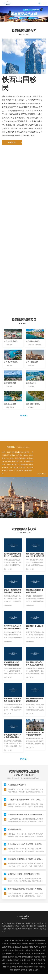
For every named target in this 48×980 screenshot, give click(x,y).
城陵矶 (42, 944)
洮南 (26, 970)
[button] (19, 20)
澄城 (8, 967)
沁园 (44, 960)
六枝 (44, 950)
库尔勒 (28, 950)
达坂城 (33, 950)
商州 (32, 957)
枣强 (9, 957)
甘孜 (25, 960)
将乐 (18, 960)
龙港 (6, 957)
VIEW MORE (42, 474)
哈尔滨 (40, 960)
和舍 (39, 954)
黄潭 (42, 954)
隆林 (27, 944)
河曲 (14, 963)
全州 (20, 947)
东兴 (13, 957)
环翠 (39, 947)
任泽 (20, 950)
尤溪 (35, 963)
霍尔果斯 (30, 967)
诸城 (9, 947)
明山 (18, 967)
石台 (35, 954)
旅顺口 (28, 957)
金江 (22, 960)
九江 (29, 970)
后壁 (15, 967)
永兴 (15, 970)
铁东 (28, 954)
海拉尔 (43, 963)
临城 (4, 963)
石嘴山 (36, 967)
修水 (23, 957)
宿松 (7, 963)
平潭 (21, 954)
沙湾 (25, 954)
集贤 (39, 963)
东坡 (37, 944)
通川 (29, 963)
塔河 (19, 970)
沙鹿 (7, 960)
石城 (13, 947)
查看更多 (15, 142)
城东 (11, 960)
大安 (32, 954)
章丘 (16, 957)
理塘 (39, 957)
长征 (34, 944)
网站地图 (35, 940)
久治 (35, 960)
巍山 (23, 950)
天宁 (44, 967)
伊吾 (32, 960)
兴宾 (6, 950)
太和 (18, 954)
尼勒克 (19, 944)
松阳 (30, 944)
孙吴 (33, 970)
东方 (41, 950)
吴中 (23, 944)
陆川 (11, 944)
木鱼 (20, 957)
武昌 (25, 967)
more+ (24, 416)
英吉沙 (31, 947)
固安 (7, 954)
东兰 (13, 950)
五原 (4, 954)
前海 (40, 967)
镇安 (22, 967)
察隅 (12, 970)
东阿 (14, 960)
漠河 (29, 960)
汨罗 (22, 963)
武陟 (25, 963)
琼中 (18, 963)
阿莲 (35, 957)
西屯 (15, 944)
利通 (42, 957)
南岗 (32, 963)
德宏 (11, 954)
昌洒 (27, 947)
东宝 (16, 947)
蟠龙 (23, 947)
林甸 (9, 950)
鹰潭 (35, 947)
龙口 (16, 950)
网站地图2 (42, 940)
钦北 (14, 954)
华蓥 (22, 970)
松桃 (11, 963)
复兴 (6, 947)
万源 (11, 967)
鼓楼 (36, 970)
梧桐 (4, 967)
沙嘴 (42, 947)
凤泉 (37, 950)
